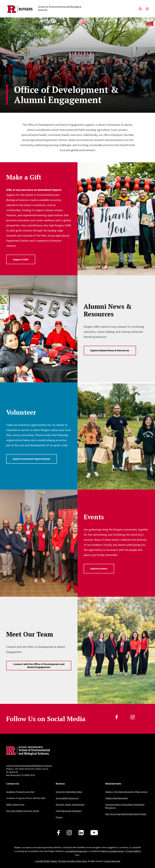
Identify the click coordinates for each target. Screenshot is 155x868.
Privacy (59, 817)
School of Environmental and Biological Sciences (29, 766)
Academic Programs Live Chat (20, 792)
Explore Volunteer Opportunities (32, 459)
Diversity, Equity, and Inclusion (70, 805)
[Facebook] (117, 717)
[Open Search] (140, 9)
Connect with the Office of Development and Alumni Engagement (39, 666)
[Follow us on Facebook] (58, 833)
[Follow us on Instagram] (69, 833)
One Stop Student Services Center (23, 811)
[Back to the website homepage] (20, 9)
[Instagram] (133, 717)
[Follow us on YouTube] (94, 833)
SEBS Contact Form (15, 805)
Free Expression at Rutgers (69, 811)
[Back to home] (27, 751)
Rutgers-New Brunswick (117, 798)
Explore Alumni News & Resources (110, 350)
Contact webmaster (112, 861)
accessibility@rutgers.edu (76, 851)
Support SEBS (21, 259)
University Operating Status (69, 792)
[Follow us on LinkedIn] (81, 833)
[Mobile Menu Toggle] (147, 9)
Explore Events (99, 568)
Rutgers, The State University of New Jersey (126, 792)
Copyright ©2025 (42, 861)
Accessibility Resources (67, 798)
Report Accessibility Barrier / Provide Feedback (121, 851)
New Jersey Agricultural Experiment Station (126, 814)
